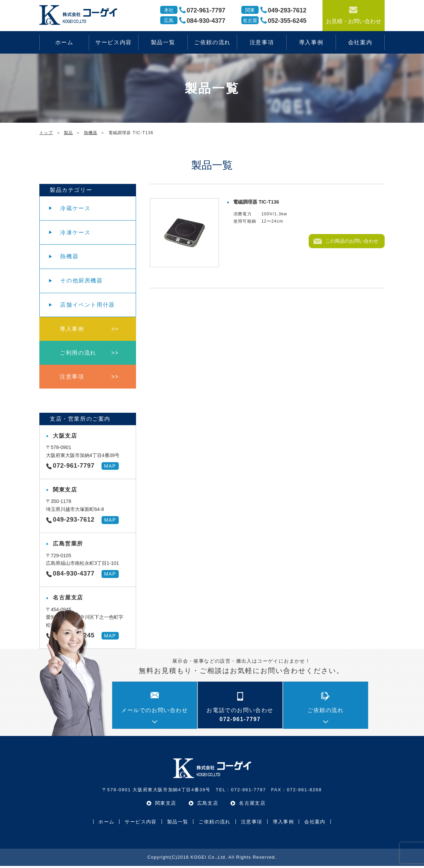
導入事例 (311, 42)
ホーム (64, 42)
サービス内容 (114, 42)
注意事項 (262, 42)
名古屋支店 (252, 805)
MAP (110, 468)
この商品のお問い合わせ (352, 241)
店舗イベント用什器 (88, 306)
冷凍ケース (76, 233)
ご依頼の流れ (212, 42)
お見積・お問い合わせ (354, 15)
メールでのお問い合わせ (155, 712)
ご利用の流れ (78, 354)
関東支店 (166, 805)
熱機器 (70, 257)
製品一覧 (163, 42)
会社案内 (360, 42)
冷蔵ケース (76, 208)
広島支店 (208, 805)
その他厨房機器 (82, 282)
